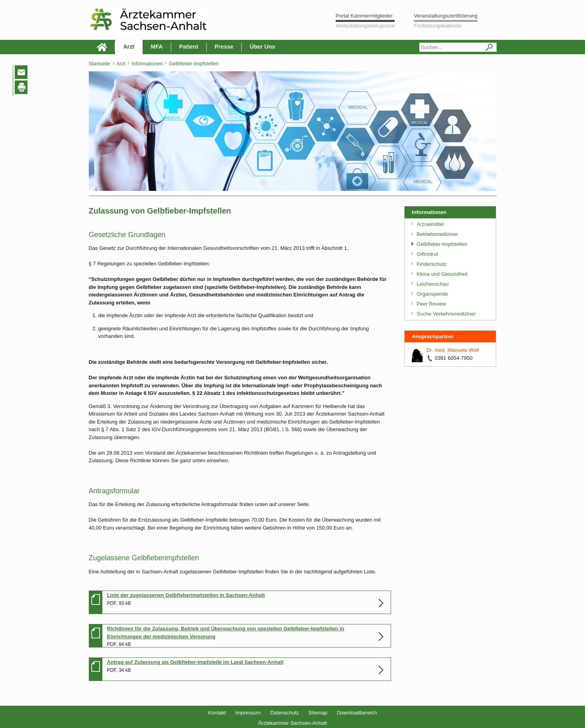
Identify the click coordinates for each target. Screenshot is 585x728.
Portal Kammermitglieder (364, 16)
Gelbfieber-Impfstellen (442, 244)
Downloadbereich (357, 713)
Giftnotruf (427, 254)
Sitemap (318, 713)
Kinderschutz (431, 264)
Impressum (248, 713)
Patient (189, 47)
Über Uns (262, 47)
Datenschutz (284, 713)
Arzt (129, 47)
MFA (157, 47)
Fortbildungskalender (438, 26)
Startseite (100, 64)
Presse (224, 47)
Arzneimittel (430, 224)
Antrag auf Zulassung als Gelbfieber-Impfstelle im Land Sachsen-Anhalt (196, 662)
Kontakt (217, 713)
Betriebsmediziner (437, 234)
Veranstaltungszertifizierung (446, 16)
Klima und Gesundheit (442, 274)
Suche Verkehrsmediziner (446, 314)
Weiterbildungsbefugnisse (365, 26)
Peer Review (431, 304)
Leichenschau (432, 284)
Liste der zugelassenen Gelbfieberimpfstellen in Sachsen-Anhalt (186, 595)
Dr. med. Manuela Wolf (453, 350)
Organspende (432, 294)
